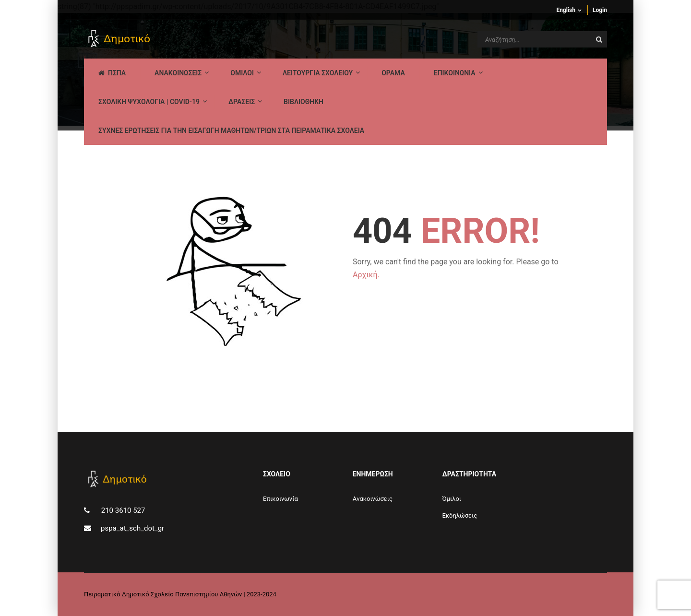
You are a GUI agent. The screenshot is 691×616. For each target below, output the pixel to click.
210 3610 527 (122, 510)
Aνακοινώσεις (373, 499)
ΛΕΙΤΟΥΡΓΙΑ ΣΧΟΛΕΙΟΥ (318, 73)
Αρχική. (366, 275)
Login (600, 10)
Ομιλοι (242, 73)
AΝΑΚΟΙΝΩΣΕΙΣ (178, 73)
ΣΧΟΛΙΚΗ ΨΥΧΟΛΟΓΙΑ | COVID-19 (149, 102)
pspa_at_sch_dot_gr (132, 528)
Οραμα (393, 73)
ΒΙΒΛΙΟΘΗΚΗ (304, 102)
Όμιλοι (452, 499)
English (566, 10)
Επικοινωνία (280, 499)
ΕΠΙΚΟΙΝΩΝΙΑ (455, 73)
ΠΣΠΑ (112, 73)
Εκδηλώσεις (459, 515)
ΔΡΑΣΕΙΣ (242, 102)
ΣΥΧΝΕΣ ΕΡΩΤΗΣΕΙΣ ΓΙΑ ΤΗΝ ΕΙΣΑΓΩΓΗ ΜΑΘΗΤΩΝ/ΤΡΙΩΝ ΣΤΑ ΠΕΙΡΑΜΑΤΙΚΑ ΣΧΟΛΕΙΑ (231, 130)
